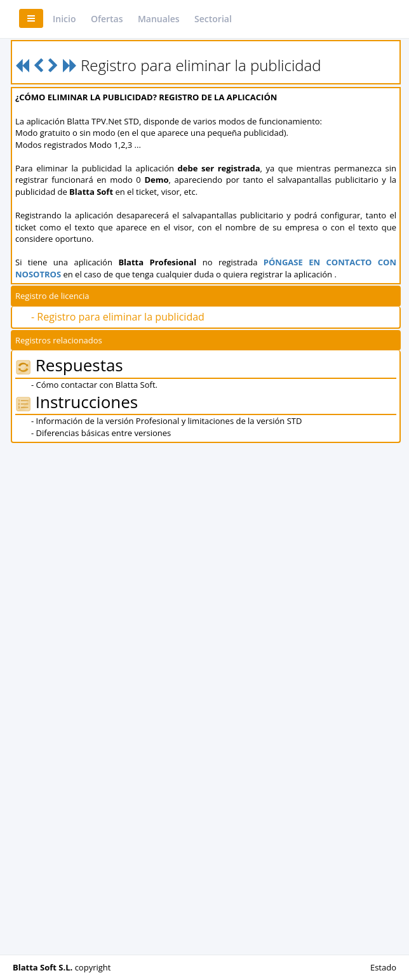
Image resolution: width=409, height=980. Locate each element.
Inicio (64, 19)
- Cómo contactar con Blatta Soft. (94, 385)
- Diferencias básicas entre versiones (101, 433)
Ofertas (107, 19)
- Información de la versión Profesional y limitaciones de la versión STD (166, 421)
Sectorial (213, 19)
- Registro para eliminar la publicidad (118, 317)
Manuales (159, 19)
